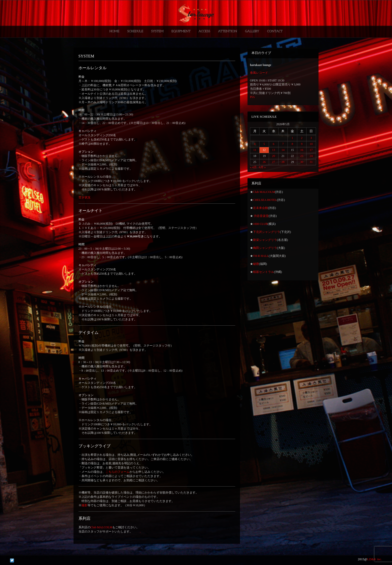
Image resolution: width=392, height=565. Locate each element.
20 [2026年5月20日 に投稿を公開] (273, 156)
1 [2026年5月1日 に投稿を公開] (292, 138)
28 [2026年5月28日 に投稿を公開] (283, 162)
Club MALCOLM (101, 527)
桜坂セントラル (263, 272)
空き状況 (84, 197)
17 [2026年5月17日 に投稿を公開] (311, 150)
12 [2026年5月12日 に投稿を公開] (264, 150)
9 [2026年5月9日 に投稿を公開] (302, 144)
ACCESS (204, 31)
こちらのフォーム (117, 472)
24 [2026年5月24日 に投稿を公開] (311, 156)
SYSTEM (157, 31)
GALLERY (252, 31)
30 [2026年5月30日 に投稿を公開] (302, 162)
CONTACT (275, 31)
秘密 (256, 264)
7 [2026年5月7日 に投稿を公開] (283, 144)
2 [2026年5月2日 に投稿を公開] (302, 138)
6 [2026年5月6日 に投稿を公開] (273, 144)
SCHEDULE (135, 31)
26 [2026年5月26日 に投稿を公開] (264, 162)
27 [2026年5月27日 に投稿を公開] (273, 162)
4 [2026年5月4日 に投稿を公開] (255, 144)
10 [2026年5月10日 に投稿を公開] (311, 144)
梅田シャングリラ (265, 248)
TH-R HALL (261, 256)
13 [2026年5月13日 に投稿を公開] (273, 150)
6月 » (262, 167)
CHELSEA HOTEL (265, 200)
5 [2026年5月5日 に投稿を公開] (264, 144)
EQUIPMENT (181, 31)
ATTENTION (228, 31)
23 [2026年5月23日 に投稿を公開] (302, 156)
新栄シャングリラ (265, 240)
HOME (114, 31)
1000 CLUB (260, 224)
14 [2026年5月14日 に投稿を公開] (283, 150)
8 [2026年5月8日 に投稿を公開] (292, 144)
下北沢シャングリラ (266, 232)
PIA (252, 97)
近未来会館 (260, 208)
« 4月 (253, 167)
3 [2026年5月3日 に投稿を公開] (311, 138)
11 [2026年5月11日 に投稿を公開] (255, 150)
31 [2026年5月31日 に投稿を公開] (311, 162)
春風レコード (259, 73)
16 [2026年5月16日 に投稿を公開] (302, 150)
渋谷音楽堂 (261, 216)
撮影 (84, 505)
